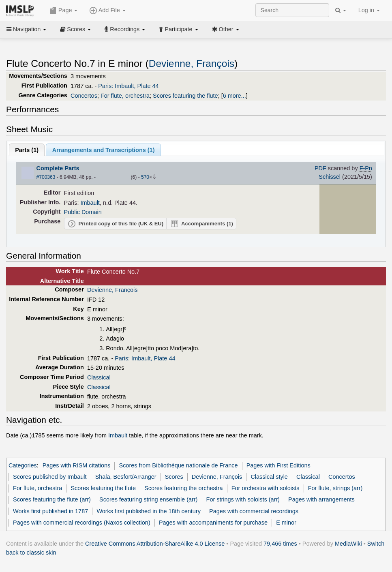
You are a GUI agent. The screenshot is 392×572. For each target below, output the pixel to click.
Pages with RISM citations (77, 465)
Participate (178, 29)
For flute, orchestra (125, 96)
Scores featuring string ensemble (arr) (148, 499)
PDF (320, 168)
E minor (286, 523)
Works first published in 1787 (50, 511)
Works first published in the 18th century (149, 511)
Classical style (269, 477)
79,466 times (280, 544)
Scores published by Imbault (50, 477)
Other (226, 29)
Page (64, 11)
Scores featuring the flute (185, 96)
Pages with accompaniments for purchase (213, 523)
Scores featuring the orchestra (183, 488)
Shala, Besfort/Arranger (126, 477)
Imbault (90, 203)
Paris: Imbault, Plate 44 (128, 86)
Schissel (330, 177)
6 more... (235, 96)
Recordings (125, 29)
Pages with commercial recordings (254, 511)
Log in (369, 10)
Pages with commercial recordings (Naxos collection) (82, 523)
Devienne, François (192, 63)
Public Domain (83, 212)
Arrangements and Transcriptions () (104, 150)
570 (145, 177)
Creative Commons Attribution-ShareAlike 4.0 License (155, 544)
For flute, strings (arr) (335, 488)
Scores (75, 29)
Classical (99, 377)
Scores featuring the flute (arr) (52, 499)
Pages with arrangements (321, 499)
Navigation (26, 29)
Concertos (84, 96)
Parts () (27, 150)
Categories (23, 465)
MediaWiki (348, 544)
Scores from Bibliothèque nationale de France (179, 465)
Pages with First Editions (278, 465)
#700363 (46, 177)
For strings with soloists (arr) (243, 499)
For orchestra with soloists (266, 488)
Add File (107, 11)
